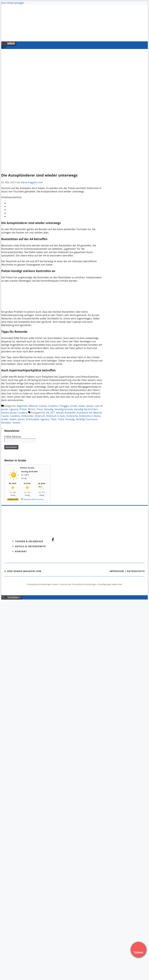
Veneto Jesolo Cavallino (14, 413)
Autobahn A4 (85, 413)
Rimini (32, 409)
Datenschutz (136, 571)
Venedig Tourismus (87, 419)
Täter (54, 419)
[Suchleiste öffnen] (4, 47)
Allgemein (22, 406)
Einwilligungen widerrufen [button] (110, 584)
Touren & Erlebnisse (29, 541)
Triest (40, 409)
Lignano (14, 409)
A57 (52, 413)
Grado (74, 406)
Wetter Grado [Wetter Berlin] (27, 468)
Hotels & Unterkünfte (30, 546)
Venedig (49, 409)
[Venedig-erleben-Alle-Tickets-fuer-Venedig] (63, 36)
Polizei (23, 409)
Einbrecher (27, 416)
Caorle (43, 406)
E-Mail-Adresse (13, 437)
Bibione (33, 406)
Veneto (17, 423)
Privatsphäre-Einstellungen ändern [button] (43, 584)
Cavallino (53, 406)
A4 (48, 413)
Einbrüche (72, 416)
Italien (82, 406)
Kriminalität (32, 419)
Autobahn (70, 413)
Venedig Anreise (64, 409)
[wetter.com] (13, 500)
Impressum (117, 571)
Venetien (6, 423)
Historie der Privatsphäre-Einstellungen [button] (79, 584)
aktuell (60, 413)
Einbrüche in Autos (90, 416)
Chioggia (64, 406)
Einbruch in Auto (56, 416)
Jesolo (90, 406)
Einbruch (40, 416)
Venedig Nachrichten (86, 409)
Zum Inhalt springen (13, 3)
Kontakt (21, 551)
